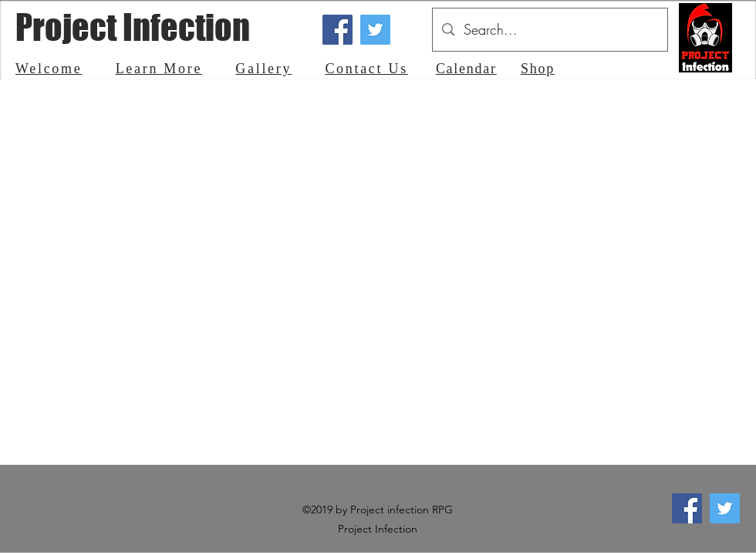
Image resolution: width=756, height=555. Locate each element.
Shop (538, 69)
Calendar (466, 69)
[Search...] (549, 30)
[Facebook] (337, 30)
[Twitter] (375, 30)
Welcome (49, 69)
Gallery (263, 69)
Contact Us (366, 69)
